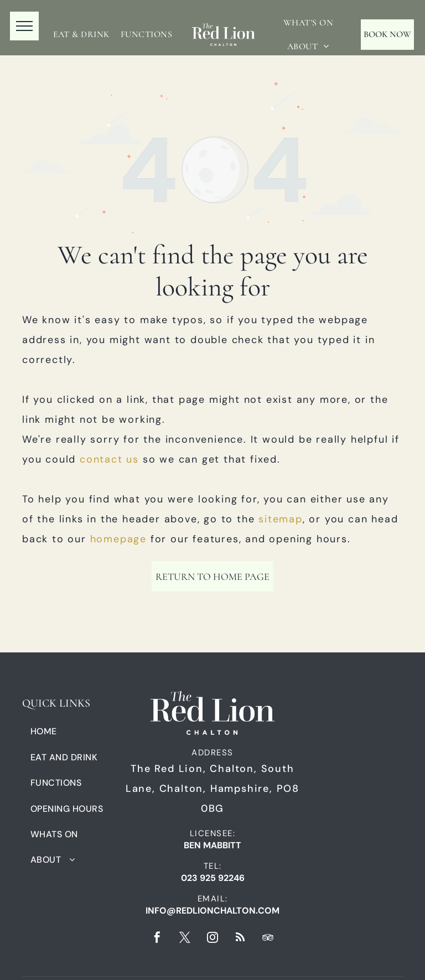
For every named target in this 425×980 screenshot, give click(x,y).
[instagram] (212, 939)
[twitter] (185, 939)
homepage (118, 539)
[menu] (24, 26)
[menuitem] (81, 34)
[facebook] (157, 939)
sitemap (281, 519)
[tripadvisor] (268, 939)
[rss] (240, 939)
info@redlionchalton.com (212, 911)
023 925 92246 (213, 878)
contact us (109, 459)
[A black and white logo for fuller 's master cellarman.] (358, 751)
